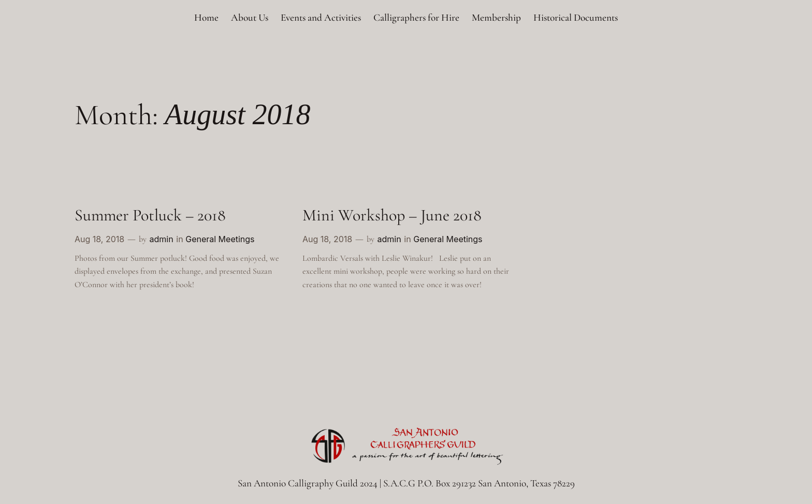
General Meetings (220, 239)
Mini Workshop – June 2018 (392, 215)
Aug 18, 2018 (99, 239)
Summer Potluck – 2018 (150, 215)
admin (161, 239)
